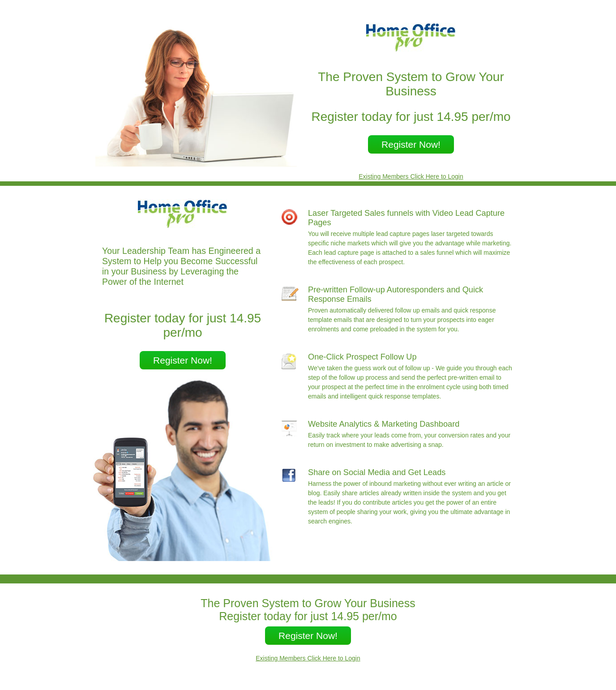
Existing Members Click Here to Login (411, 176)
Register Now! (411, 144)
